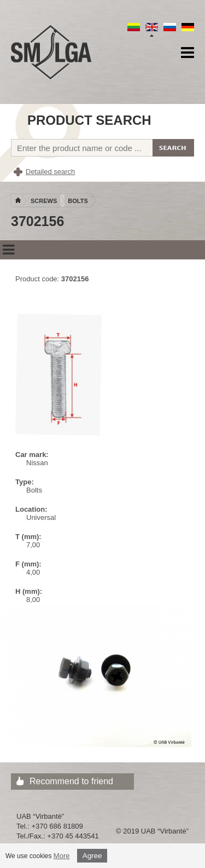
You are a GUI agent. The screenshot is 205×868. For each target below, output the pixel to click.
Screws (44, 201)
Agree (92, 856)
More (62, 856)
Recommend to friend (71, 781)
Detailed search (50, 172)
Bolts (78, 201)
